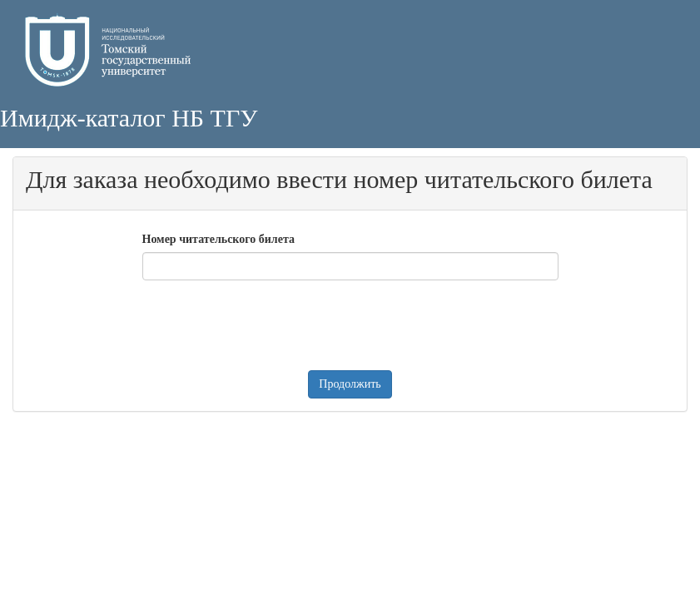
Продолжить (350, 384)
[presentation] (269, 325)
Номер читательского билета (218, 239)
